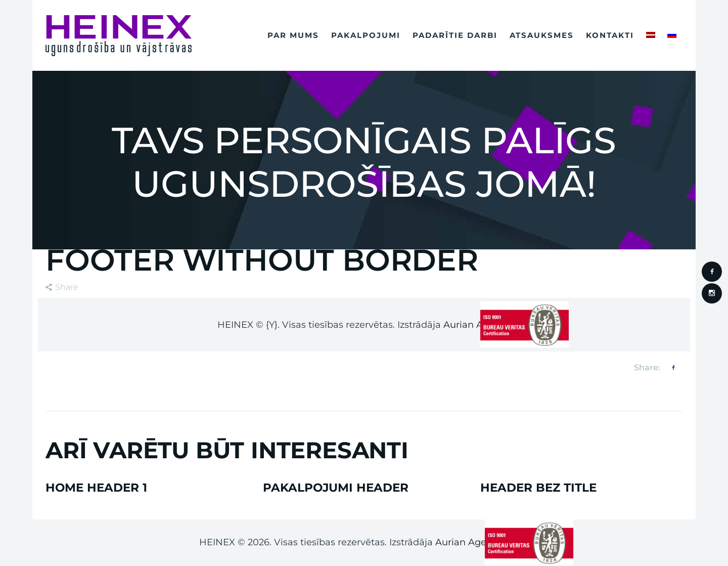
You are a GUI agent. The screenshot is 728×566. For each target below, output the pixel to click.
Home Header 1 (96, 488)
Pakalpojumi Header (336, 488)
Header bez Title (538, 488)
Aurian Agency (469, 542)
